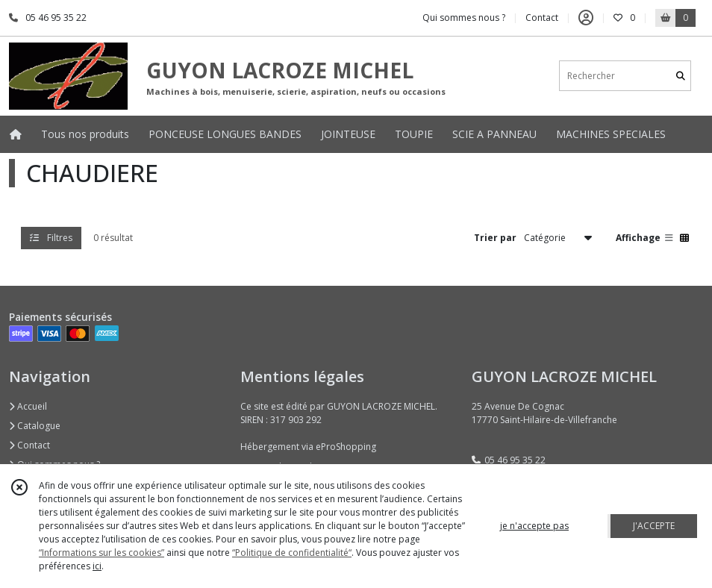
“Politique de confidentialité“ (292, 553)
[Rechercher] (681, 76)
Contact (542, 18)
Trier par (495, 238)
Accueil (28, 406)
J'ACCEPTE (654, 526)
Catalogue (35, 426)
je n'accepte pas (534, 526)
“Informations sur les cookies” (102, 553)
